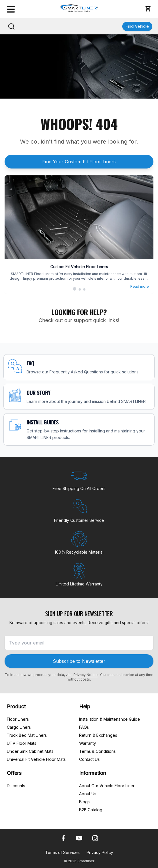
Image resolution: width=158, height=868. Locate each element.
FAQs (84, 727)
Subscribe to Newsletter (79, 661)
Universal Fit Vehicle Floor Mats (36, 759)
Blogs (84, 802)
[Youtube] (79, 838)
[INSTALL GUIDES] (79, 430)
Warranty (88, 743)
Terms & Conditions (97, 751)
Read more (140, 286)
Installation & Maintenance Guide (110, 719)
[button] (148, 9)
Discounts (16, 786)
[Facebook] (63, 838)
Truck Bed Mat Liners (27, 735)
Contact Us (89, 759)
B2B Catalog (91, 810)
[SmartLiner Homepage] (80, 8)
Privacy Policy (100, 852)
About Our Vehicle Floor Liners (108, 786)
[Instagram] (95, 838)
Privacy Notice (86, 675)
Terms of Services (62, 852)
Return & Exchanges (98, 735)
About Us (88, 794)
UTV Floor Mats (22, 743)
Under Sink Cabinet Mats (30, 751)
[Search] (11, 26)
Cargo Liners (19, 727)
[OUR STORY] (79, 397)
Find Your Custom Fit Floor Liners (79, 162)
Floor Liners (18, 719)
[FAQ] (79, 367)
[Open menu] (11, 9)
